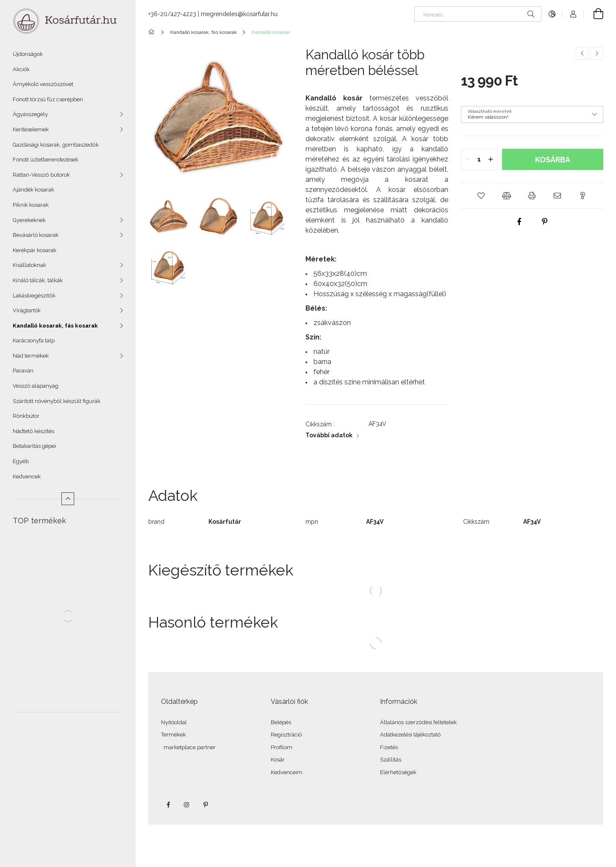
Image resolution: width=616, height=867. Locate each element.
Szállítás (391, 760)
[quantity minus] (468, 159)
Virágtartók (27, 310)
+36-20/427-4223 (172, 14)
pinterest (205, 805)
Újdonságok (28, 54)
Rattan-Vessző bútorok (41, 175)
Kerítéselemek (31, 129)
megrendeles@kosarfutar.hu (239, 14)
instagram (187, 805)
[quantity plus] (491, 159)
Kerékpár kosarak (35, 250)
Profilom (282, 747)
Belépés (281, 722)
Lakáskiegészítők (34, 296)
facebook (168, 805)
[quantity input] (479, 159)
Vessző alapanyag (36, 386)
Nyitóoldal (174, 722)
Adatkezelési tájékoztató (410, 735)
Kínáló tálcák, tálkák (38, 280)
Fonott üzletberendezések (46, 160)
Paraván (23, 371)
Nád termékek (31, 356)
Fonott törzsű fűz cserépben (48, 99)
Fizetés (389, 747)
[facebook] (519, 222)
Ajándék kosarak (33, 190)
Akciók (21, 69)
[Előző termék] (582, 53)
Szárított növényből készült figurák (57, 401)
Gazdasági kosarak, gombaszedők (56, 145)
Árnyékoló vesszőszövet (43, 84)
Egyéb (21, 461)
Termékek (173, 735)
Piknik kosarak (31, 205)
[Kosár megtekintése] (594, 14)
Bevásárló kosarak (36, 235)
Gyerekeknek (29, 220)
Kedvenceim (287, 772)
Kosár (278, 760)
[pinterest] (545, 222)
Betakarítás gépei (34, 446)
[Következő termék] (597, 53)
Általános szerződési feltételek (418, 722)
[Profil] (573, 14)
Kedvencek (27, 477)
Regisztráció (286, 735)
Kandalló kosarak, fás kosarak (55, 326)
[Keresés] (478, 14)
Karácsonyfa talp (34, 340)
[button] (481, 196)
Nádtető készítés (33, 431)
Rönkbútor (26, 416)
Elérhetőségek (398, 772)
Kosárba (553, 160)
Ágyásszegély (30, 114)
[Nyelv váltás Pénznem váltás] (552, 14)
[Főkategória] (153, 32)
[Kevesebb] (68, 499)
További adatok (329, 435)
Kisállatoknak (29, 265)
